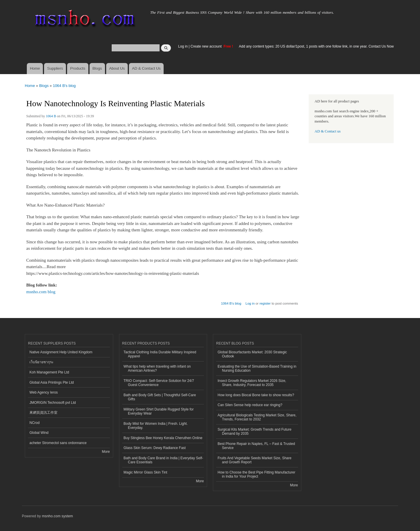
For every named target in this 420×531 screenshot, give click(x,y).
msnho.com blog (41, 292)
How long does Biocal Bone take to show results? (256, 395)
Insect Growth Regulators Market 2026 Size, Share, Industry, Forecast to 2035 (252, 383)
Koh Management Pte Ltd (49, 372)
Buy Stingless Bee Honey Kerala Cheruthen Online (163, 438)
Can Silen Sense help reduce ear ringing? (250, 405)
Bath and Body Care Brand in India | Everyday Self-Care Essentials (163, 460)
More (106, 452)
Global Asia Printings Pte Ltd (52, 382)
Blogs (97, 68)
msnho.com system (57, 516)
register (265, 303)
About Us (117, 68)
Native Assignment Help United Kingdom (61, 352)
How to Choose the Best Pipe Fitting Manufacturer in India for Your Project (256, 474)
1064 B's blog (64, 86)
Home (35, 68)
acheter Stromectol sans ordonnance (58, 443)
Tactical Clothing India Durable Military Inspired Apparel (160, 354)
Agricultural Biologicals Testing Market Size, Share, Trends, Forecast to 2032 (257, 417)
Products (78, 68)
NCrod (35, 423)
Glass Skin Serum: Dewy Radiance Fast (155, 448)
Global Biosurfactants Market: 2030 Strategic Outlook (252, 354)
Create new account (206, 46)
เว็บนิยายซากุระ (41, 362)
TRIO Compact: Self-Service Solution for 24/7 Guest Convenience (159, 383)
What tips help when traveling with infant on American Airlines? (157, 368)
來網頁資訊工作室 (43, 413)
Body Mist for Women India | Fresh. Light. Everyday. (156, 426)
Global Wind (39, 433)
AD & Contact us (328, 131)
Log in (183, 46)
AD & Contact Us (146, 68)
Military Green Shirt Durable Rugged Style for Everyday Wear (159, 411)
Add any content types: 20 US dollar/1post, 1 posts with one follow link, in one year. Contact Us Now (316, 46)
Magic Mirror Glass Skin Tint (146, 472)
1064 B (51, 116)
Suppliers (55, 68)
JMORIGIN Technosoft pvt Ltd (53, 403)
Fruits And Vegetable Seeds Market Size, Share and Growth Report (254, 460)
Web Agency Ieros (44, 392)
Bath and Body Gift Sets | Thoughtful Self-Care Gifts (160, 397)
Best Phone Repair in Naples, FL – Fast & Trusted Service (256, 446)
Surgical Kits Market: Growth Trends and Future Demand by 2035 (254, 432)
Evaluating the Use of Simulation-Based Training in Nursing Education (257, 368)
